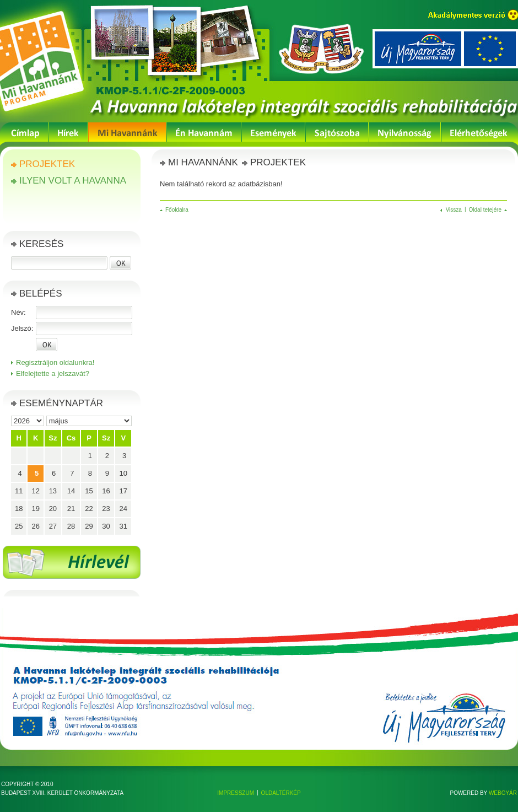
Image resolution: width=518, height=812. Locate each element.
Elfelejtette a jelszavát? (53, 373)
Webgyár (503, 793)
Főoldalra (177, 210)
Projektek (47, 164)
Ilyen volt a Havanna (73, 181)
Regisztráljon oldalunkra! (55, 362)
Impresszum (236, 793)
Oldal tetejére (485, 210)
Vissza (454, 210)
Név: (18, 312)
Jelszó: (22, 328)
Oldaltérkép (281, 793)
